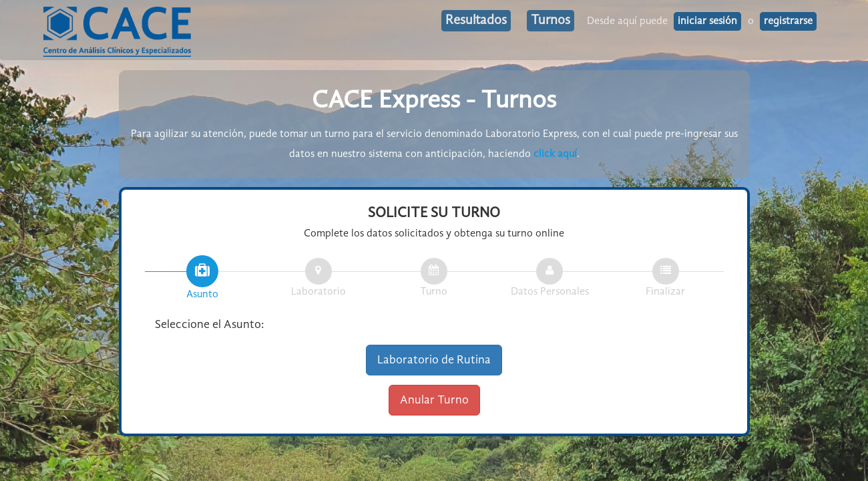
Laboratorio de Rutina (434, 360)
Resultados (476, 21)
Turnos (551, 21)
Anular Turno (434, 400)
